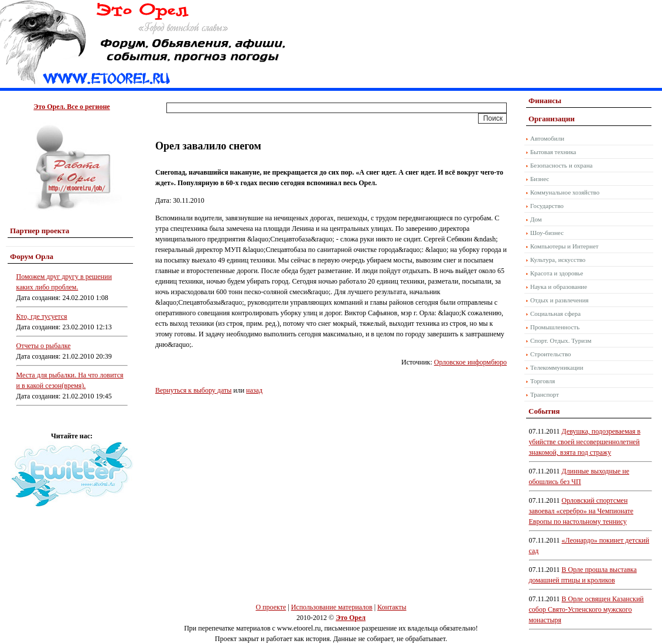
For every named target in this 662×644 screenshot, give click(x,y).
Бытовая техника (553, 152)
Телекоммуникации (557, 367)
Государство (547, 206)
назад (254, 390)
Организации (552, 119)
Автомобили (547, 138)
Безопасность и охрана (561, 165)
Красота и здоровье (557, 273)
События (544, 411)
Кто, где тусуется (42, 316)
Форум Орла (32, 256)
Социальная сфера (555, 314)
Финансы (545, 100)
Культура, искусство (558, 260)
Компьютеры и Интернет (564, 246)
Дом (536, 219)
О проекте (271, 607)
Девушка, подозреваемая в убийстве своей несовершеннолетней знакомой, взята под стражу (585, 442)
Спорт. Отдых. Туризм (561, 340)
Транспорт (545, 394)
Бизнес (540, 179)
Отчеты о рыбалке (44, 346)
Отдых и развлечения (559, 300)
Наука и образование (559, 287)
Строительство (551, 354)
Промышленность (555, 327)
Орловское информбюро (470, 362)
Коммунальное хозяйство (565, 192)
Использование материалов (332, 607)
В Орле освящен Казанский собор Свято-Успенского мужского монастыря (586, 609)
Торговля (542, 381)
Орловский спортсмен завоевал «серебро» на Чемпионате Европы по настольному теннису (581, 511)
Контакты (392, 607)
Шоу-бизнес (547, 233)
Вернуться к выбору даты (193, 390)
